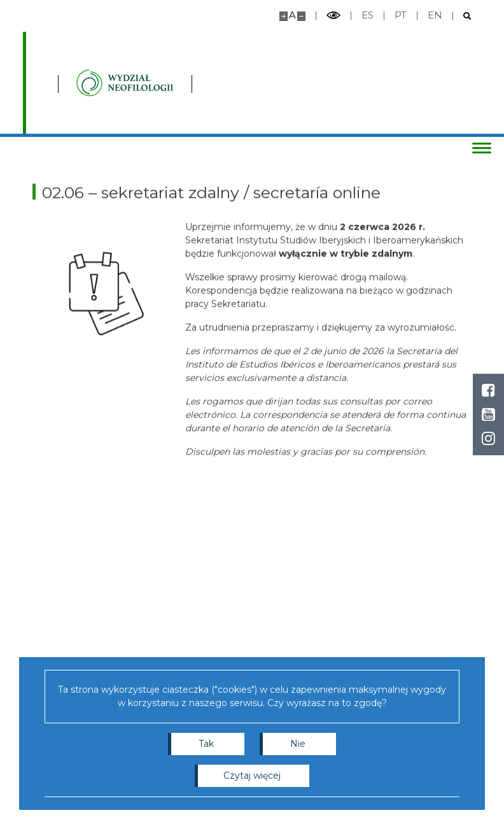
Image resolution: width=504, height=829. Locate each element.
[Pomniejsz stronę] (301, 16)
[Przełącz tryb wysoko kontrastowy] (333, 16)
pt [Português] (401, 15)
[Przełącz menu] (482, 148)
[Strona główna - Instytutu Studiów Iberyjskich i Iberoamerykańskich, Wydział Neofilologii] (206, 83)
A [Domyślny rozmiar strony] (292, 15)
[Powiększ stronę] (283, 16)
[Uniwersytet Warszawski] (89, 83)
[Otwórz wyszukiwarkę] (462, 16)
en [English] (435, 15)
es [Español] (367, 15)
